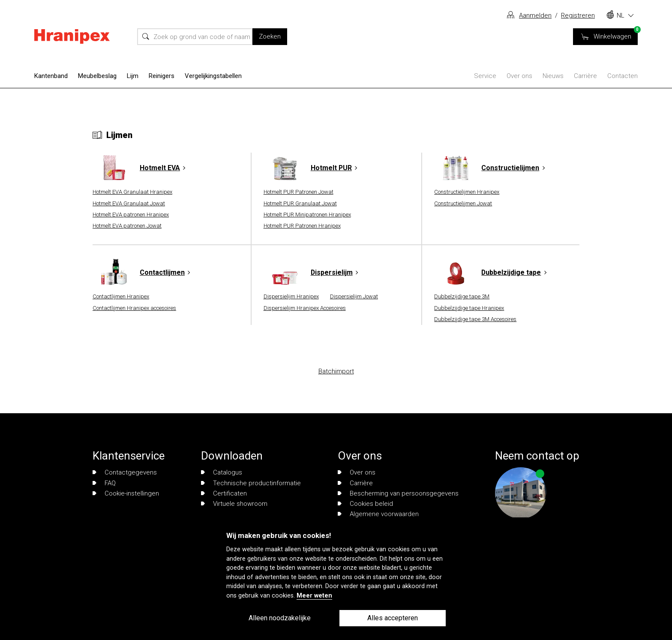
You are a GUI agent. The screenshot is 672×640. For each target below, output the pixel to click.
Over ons (519, 76)
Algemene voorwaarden (378, 514)
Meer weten (314, 596)
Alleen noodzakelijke (280, 618)
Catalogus (222, 472)
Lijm (133, 76)
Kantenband (51, 76)
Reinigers (162, 76)
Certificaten (224, 493)
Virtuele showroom (234, 504)
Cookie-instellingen (126, 493)
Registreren (578, 15)
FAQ (104, 483)
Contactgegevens (125, 472)
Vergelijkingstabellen (213, 76)
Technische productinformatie (251, 483)
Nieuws (553, 76)
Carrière (585, 76)
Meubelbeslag (97, 76)
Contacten (622, 76)
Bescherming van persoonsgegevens (398, 493)
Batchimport (336, 371)
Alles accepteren (393, 618)
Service (485, 76)
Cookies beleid (365, 504)
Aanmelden (535, 15)
